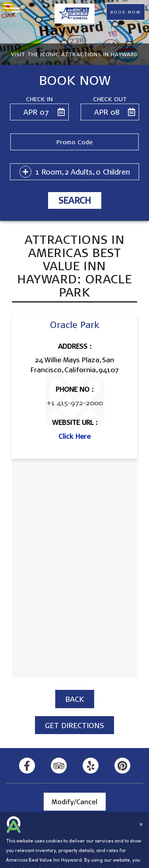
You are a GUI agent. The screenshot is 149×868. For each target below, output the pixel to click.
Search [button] (75, 200)
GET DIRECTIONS (74, 725)
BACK (75, 699)
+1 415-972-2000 (75, 403)
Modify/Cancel (74, 802)
